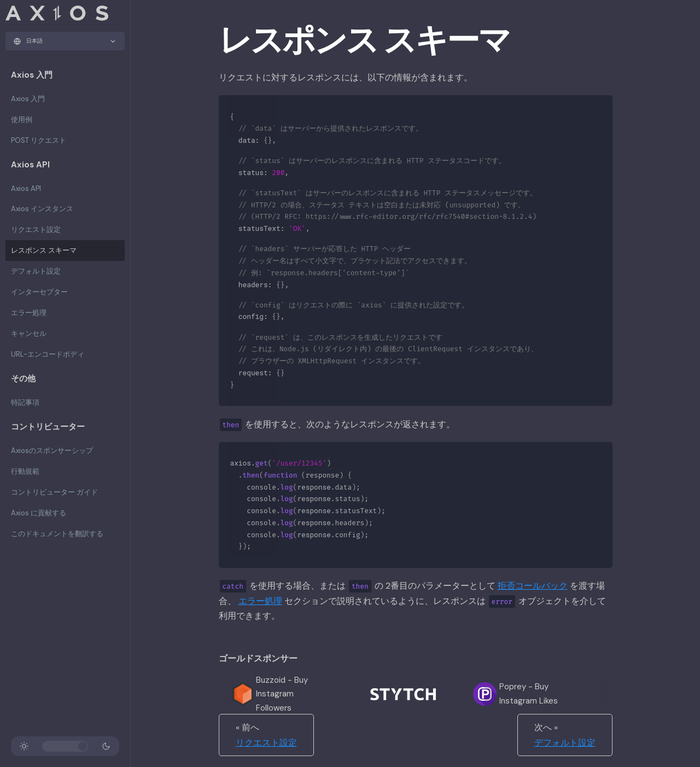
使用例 (22, 120)
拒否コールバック (533, 586)
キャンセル (29, 333)
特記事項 (25, 402)
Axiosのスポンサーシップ (52, 451)
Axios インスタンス (42, 209)
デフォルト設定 (36, 271)
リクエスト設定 (36, 229)
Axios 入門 (28, 99)
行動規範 (25, 471)
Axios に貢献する (39, 513)
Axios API (26, 188)
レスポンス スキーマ (44, 250)
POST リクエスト (39, 140)
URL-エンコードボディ (48, 354)
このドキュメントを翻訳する (57, 534)
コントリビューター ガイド (54, 492)
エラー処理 (29, 313)
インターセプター (39, 292)
